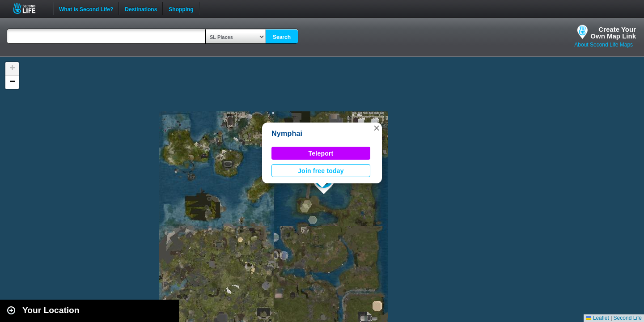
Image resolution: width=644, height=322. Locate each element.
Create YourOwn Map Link (613, 33)
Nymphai (287, 133)
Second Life (29, 8)
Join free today (321, 171)
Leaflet (597, 318)
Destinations (141, 8)
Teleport (321, 153)
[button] (377, 128)
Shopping (181, 8)
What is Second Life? (86, 8)
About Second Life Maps (604, 45)
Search (282, 37)
